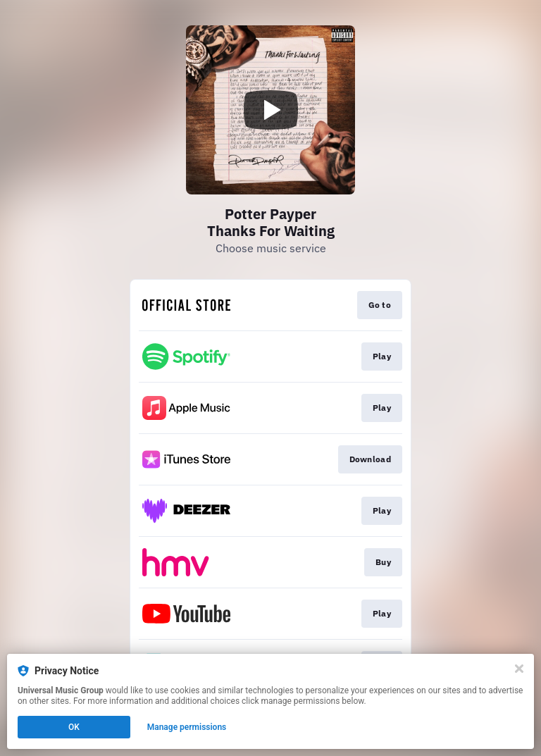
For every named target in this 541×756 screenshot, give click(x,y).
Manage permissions (187, 727)
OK (74, 727)
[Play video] (270, 110)
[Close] (519, 669)
